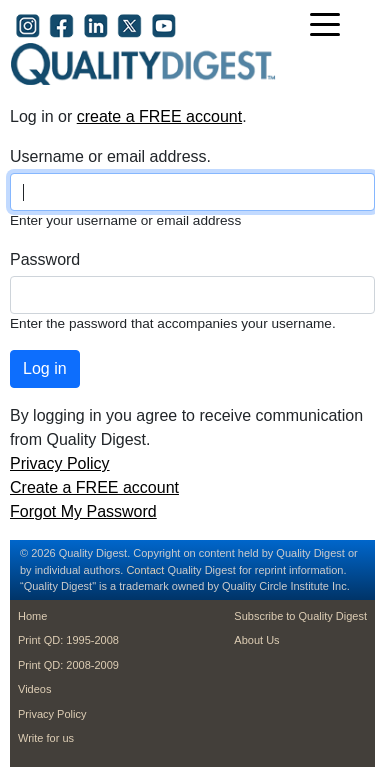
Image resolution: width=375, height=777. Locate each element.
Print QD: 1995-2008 (68, 640)
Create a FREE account (94, 487)
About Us (256, 640)
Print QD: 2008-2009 (68, 665)
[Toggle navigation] (330, 26)
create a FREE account (159, 116)
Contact (145, 570)
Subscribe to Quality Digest (300, 616)
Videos (34, 689)
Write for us (46, 738)
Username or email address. (110, 156)
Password (45, 259)
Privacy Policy (60, 463)
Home (32, 616)
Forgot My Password (83, 511)
